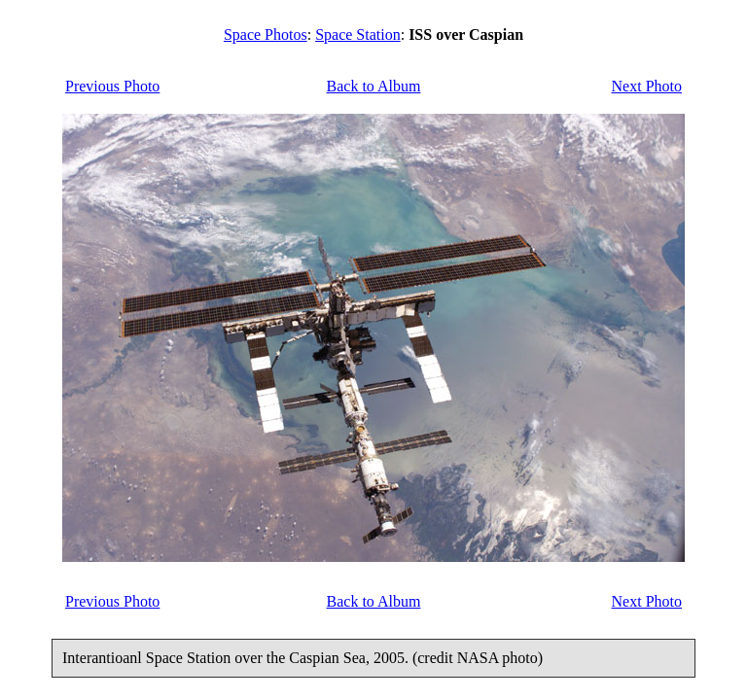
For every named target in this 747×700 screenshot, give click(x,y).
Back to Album (374, 86)
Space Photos (266, 35)
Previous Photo (112, 86)
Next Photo (647, 86)
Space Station (358, 35)
